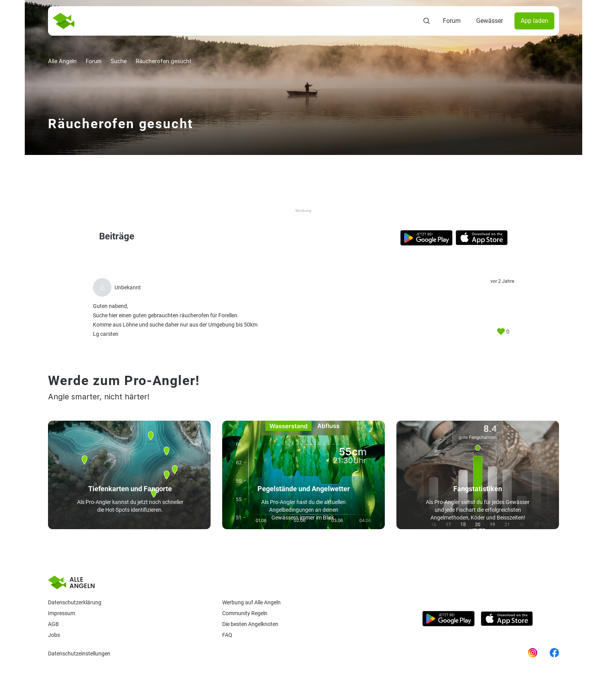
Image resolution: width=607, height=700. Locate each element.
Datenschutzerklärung (75, 602)
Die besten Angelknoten (250, 624)
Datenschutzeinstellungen (79, 654)
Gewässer (490, 21)
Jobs (54, 635)
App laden (534, 21)
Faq (227, 635)
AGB (53, 624)
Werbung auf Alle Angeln (251, 602)
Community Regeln (245, 613)
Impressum (62, 613)
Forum (452, 21)
